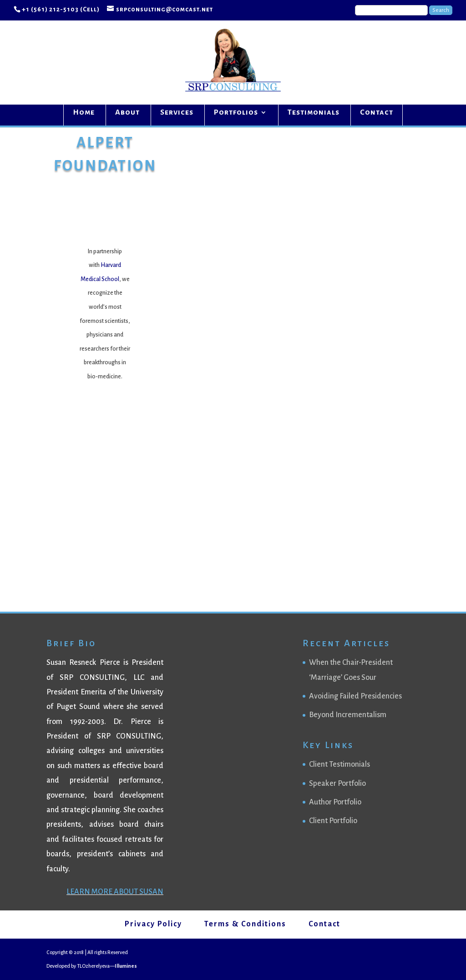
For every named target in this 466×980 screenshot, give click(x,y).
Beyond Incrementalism (348, 715)
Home (84, 113)
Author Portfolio (335, 802)
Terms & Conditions (245, 924)
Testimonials (314, 113)
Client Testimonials (339, 764)
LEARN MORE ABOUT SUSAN (115, 892)
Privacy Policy (153, 924)
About (127, 113)
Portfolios (236, 113)
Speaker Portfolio (337, 784)
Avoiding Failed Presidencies (355, 696)
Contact (377, 113)
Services (177, 113)
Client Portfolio (333, 821)
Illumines (126, 966)
